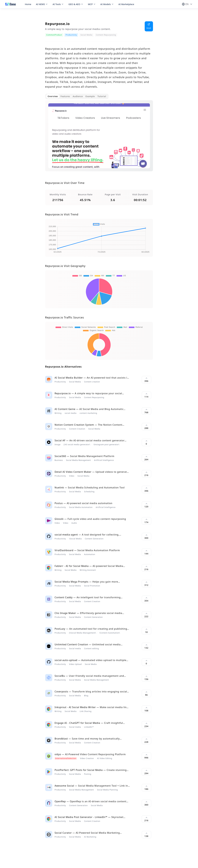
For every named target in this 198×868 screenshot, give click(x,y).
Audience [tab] (78, 96)
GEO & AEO (76, 4)
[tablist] (77, 96)
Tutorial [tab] (102, 96)
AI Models (107, 4)
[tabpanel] (99, 138)
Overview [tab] (53, 96)
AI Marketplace (126, 4)
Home (28, 4)
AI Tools (58, 4)
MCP (92, 4)
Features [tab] (65, 96)
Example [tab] (90, 96)
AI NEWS (42, 4)
